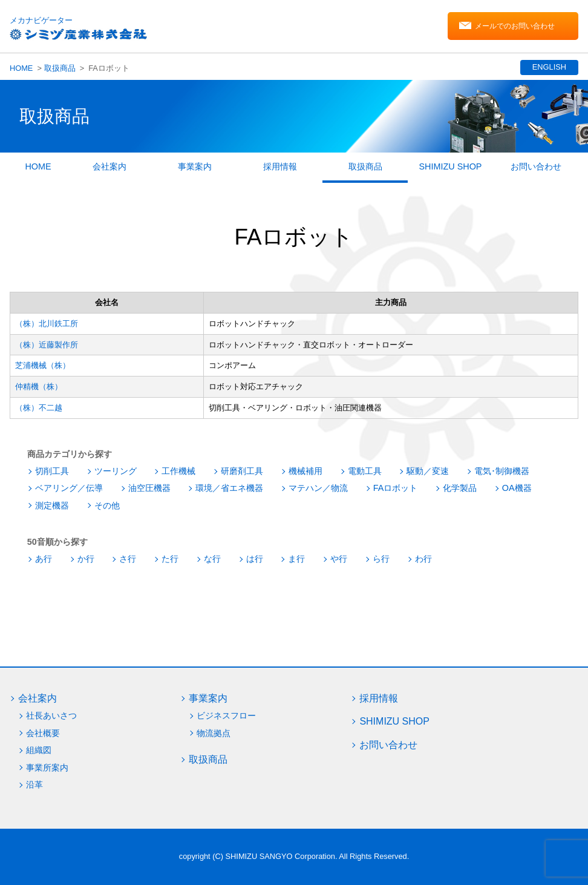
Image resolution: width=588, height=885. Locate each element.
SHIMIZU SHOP (451, 166)
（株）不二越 (39, 408)
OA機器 (517, 488)
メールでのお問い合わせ (515, 26)
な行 (212, 559)
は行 (255, 559)
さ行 (128, 559)
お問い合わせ (536, 166)
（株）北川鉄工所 (47, 324)
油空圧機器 (149, 488)
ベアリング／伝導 (69, 488)
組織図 (39, 750)
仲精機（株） (39, 387)
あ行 (44, 559)
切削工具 (52, 471)
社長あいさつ (51, 716)
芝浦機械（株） (43, 365)
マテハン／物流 (318, 488)
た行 (170, 559)
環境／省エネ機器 (229, 488)
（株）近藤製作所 (47, 345)
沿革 (34, 785)
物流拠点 (214, 733)
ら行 (381, 559)
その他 (107, 505)
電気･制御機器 (502, 471)
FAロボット (396, 488)
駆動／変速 (428, 471)
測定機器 (52, 505)
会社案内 (109, 166)
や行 (339, 559)
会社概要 (43, 733)
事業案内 (195, 166)
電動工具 (365, 471)
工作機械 (178, 471)
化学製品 (460, 488)
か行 (86, 559)
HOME (21, 68)
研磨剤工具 (242, 471)
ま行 (296, 559)
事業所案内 (47, 768)
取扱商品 (60, 68)
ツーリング (116, 471)
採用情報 (280, 166)
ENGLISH (549, 67)
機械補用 (305, 471)
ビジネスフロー (226, 716)
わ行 (423, 559)
